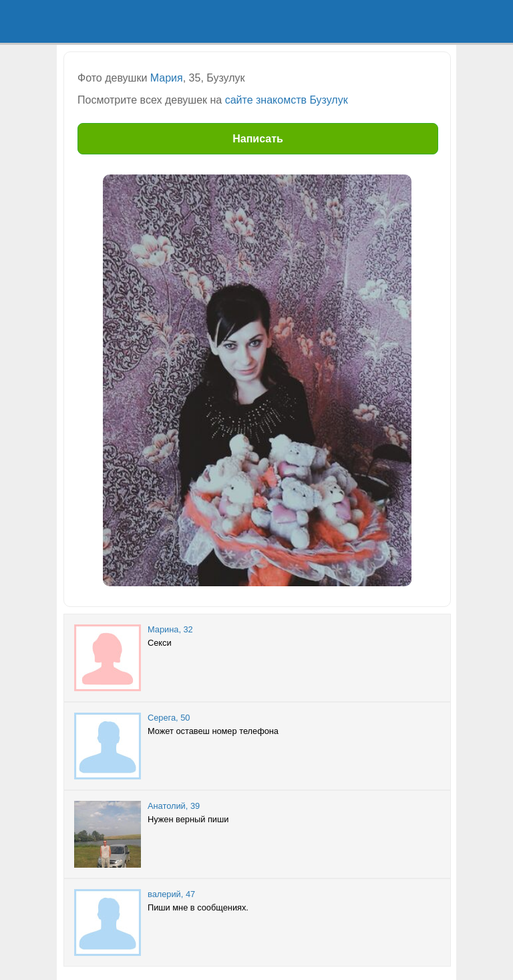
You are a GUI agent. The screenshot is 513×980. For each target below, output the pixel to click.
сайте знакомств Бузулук (287, 100)
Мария (167, 78)
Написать (258, 139)
